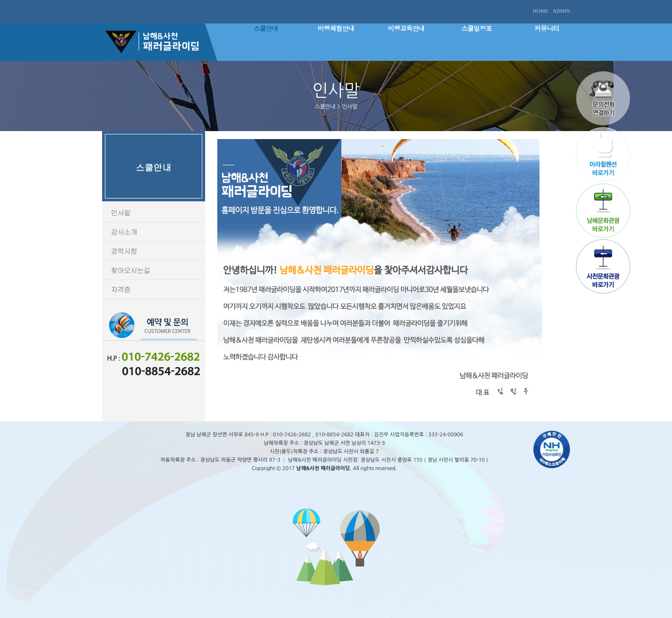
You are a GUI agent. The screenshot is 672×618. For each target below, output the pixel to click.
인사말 (121, 212)
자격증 (121, 289)
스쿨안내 (266, 28)
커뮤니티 (547, 28)
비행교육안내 (406, 28)
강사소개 (124, 232)
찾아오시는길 (131, 270)
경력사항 (124, 251)
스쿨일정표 (476, 28)
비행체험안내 (336, 28)
